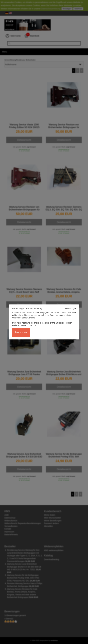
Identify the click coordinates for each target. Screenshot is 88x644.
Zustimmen (21, 332)
